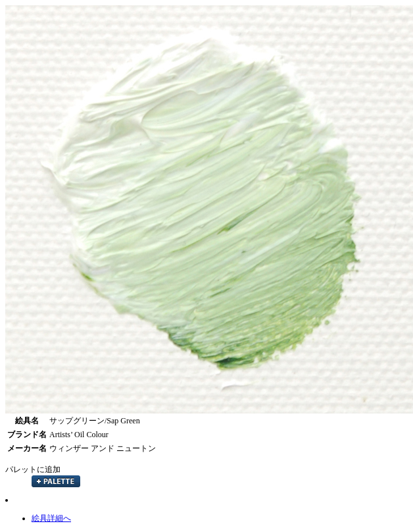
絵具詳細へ (51, 518)
